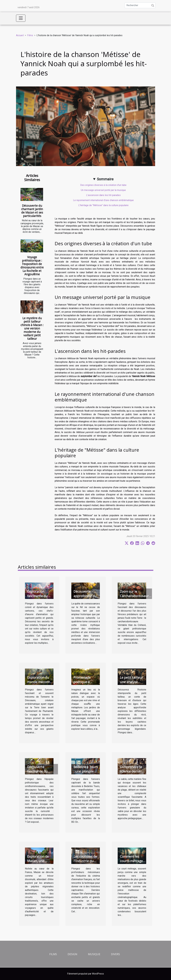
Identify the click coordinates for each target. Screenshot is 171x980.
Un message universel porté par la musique (103, 190)
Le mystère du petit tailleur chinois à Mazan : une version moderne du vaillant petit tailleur (32, 328)
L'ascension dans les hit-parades (103, 195)
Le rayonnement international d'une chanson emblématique (103, 200)
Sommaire (105, 179)
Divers (115, 954)
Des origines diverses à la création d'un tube (103, 185)
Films (30, 35)
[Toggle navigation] (21, 18)
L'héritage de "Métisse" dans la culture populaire (103, 205)
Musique (94, 954)
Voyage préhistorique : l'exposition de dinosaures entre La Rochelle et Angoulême (32, 266)
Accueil (20, 35)
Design (72, 954)
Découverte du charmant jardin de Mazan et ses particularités (32, 211)
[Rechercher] (140, 5)
